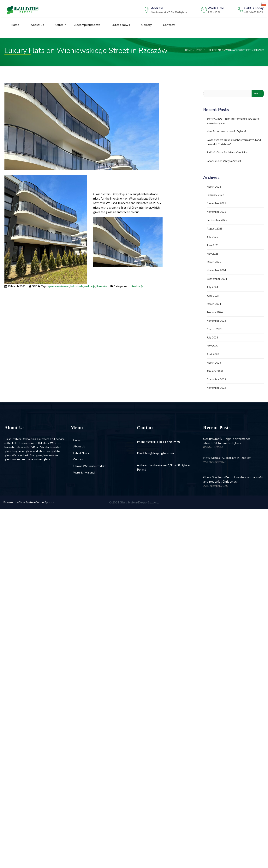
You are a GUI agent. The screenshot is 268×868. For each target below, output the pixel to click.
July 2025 (212, 237)
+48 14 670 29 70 (168, 442)
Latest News (120, 25)
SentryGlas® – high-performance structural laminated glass (227, 441)
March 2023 (214, 363)
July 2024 (212, 287)
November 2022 (216, 388)
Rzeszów (102, 286)
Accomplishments (87, 25)
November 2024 (216, 270)
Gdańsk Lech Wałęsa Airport (224, 161)
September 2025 (217, 220)
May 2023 (213, 346)
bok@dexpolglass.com (160, 453)
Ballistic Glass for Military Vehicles (227, 152)
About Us (37, 25)
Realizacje (137, 286)
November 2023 (216, 321)
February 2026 (215, 195)
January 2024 (215, 312)
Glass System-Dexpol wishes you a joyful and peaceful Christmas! (233, 479)
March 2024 (214, 304)
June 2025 (213, 245)
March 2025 (214, 262)
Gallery (146, 25)
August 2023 (215, 329)
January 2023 (215, 371)
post (199, 50)
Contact (168, 25)
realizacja (90, 286)
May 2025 (213, 254)
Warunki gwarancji (84, 472)
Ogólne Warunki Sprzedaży (89, 466)
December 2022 (216, 379)
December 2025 (216, 203)
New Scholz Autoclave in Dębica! (226, 131)
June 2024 (213, 295)
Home (15, 25)
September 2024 (217, 279)
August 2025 (215, 228)
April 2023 (213, 354)
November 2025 (216, 212)
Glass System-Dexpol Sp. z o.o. (37, 502)
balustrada (77, 286)
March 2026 (214, 187)
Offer (59, 25)
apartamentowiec (59, 286)
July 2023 (212, 337)
